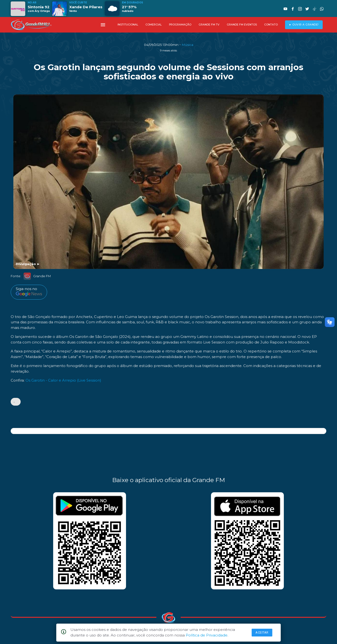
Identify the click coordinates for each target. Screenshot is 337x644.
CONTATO (271, 25)
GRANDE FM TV (209, 25)
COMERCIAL (154, 25)
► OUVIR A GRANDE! (304, 25)
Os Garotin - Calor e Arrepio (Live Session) (63, 380)
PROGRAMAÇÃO (180, 25)
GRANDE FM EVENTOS (242, 25)
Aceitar (262, 632)
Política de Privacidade (207, 635)
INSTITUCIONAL (128, 25)
